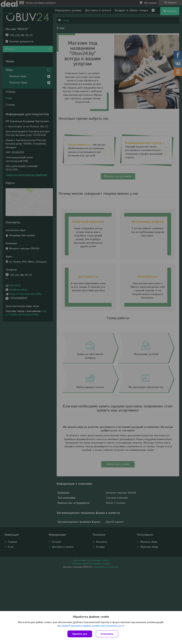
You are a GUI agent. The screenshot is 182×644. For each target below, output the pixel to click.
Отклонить (107, 634)
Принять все (80, 634)
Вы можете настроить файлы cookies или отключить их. (90, 626)
